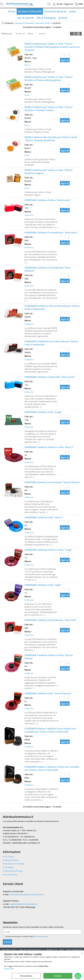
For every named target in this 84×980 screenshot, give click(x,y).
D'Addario (29, 324)
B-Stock (63, 18)
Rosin (27, 65)
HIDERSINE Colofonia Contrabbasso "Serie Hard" (51, 232)
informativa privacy (41, 936)
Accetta (58, 976)
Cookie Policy (9, 968)
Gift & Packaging (46, 18)
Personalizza (26, 976)
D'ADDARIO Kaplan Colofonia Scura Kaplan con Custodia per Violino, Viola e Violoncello (50, 730)
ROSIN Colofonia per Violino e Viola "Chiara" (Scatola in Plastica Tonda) (49, 109)
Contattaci (9, 867)
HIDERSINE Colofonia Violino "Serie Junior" (48, 200)
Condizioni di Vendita (15, 864)
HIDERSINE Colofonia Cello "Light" (43, 585)
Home (12, 11)
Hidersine (29, 215)
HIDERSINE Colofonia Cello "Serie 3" (44, 517)
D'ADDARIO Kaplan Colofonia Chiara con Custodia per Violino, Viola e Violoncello (52, 768)
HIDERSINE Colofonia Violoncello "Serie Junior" (50, 377)
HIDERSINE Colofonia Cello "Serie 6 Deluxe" (48, 693)
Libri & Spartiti (25, 18)
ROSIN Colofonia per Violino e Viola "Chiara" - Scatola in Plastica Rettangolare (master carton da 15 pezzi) (52, 47)
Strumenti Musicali (55, 11)
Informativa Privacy (14, 871)
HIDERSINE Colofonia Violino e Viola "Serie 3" (49, 447)
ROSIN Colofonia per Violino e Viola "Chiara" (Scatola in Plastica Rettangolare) (49, 79)
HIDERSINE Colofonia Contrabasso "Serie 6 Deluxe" (52, 482)
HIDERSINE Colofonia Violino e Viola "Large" (48, 550)
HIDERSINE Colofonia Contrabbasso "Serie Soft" (50, 620)
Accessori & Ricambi (30, 11)
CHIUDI (82, 953)
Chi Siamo (9, 856)
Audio (73, 11)
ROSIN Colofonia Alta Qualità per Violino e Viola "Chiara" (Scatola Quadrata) (51, 139)
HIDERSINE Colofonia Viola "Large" (43, 412)
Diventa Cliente (12, 860)
